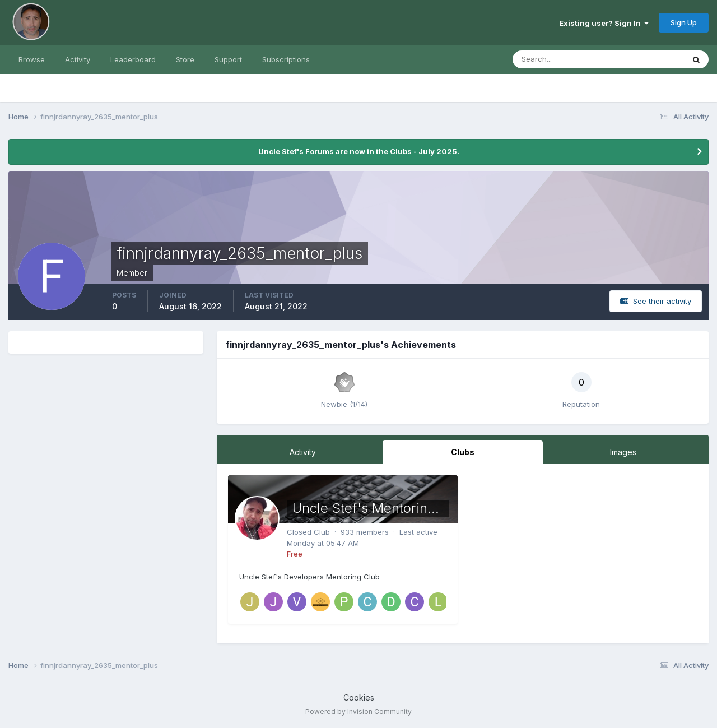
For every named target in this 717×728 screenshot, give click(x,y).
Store (185, 59)
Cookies (359, 697)
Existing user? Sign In (604, 23)
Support (228, 59)
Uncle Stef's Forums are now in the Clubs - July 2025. (359, 151)
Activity (78, 59)
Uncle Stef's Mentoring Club (380, 508)
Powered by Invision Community (358, 711)
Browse (32, 59)
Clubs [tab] (463, 452)
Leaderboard (133, 59)
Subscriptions (286, 59)
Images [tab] (623, 452)
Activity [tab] (303, 452)
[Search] (562, 59)
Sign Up (684, 22)
